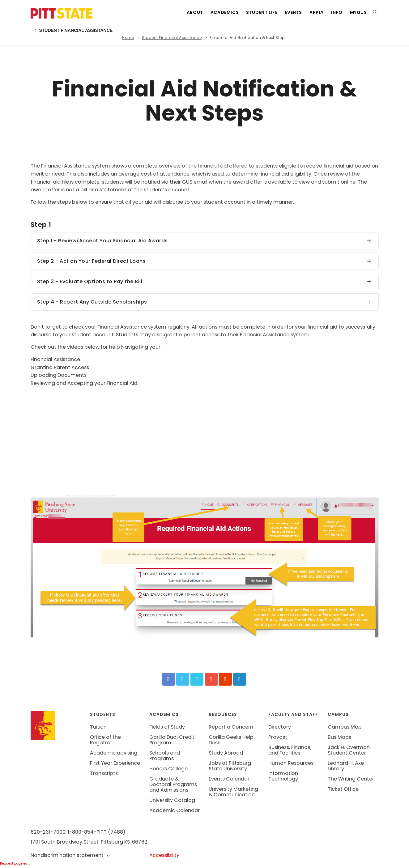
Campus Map (345, 727)
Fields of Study (167, 727)
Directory (280, 727)
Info (337, 12)
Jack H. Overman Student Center (349, 750)
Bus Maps (339, 737)
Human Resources (291, 763)
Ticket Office (343, 789)
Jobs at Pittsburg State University (230, 766)
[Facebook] (168, 679)
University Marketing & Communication (233, 792)
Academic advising (114, 753)
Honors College (168, 769)
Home (128, 38)
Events (293, 12)
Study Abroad (226, 753)
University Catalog (172, 800)
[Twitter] (183, 679)
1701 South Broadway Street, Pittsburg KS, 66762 (89, 842)
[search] (375, 12)
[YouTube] (211, 679)
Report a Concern (231, 727)
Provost (278, 737)
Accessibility (164, 855)
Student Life (262, 12)
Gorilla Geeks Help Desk (231, 740)
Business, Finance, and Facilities (290, 750)
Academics (225, 12)
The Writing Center (351, 779)
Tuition (98, 727)
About (195, 12)
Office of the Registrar (105, 740)
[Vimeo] (197, 679)
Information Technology (283, 776)
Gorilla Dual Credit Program (172, 740)
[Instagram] (225, 679)
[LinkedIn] (240, 679)
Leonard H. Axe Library (346, 766)
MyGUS (358, 12)
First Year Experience (115, 763)
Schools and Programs (165, 756)
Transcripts (104, 773)
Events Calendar (229, 779)
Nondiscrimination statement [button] (71, 855)
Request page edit (15, 864)
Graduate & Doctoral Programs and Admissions (173, 784)
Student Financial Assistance (73, 30)
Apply (317, 12)
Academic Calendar (175, 810)
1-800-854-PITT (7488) (96, 832)
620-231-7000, (49, 832)
